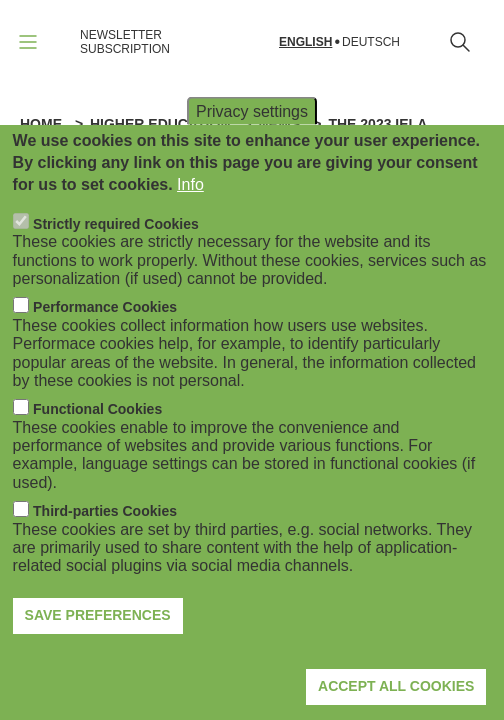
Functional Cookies (97, 445)
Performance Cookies (105, 343)
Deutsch (371, 42)
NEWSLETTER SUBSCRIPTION (125, 42)
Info (190, 220)
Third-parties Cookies (105, 547)
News (279, 124)
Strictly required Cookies (116, 259)
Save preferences (98, 651)
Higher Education (160, 124)
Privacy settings (252, 146)
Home (41, 124)
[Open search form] (460, 42)
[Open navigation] (28, 42)
